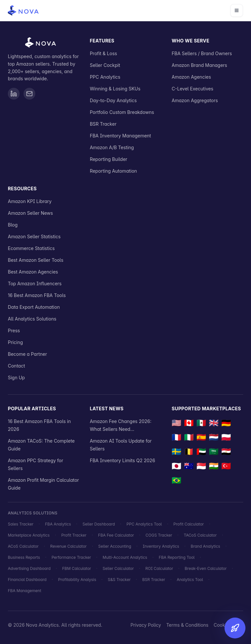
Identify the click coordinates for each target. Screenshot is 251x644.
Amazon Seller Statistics (34, 236)
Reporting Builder (109, 159)
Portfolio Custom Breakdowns (122, 112)
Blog (13, 225)
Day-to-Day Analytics (113, 100)
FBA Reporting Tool (177, 557)
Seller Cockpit (105, 65)
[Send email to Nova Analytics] (29, 94)
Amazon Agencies (191, 77)
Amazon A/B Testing (112, 147)
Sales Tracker (21, 524)
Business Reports (24, 557)
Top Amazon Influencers (35, 283)
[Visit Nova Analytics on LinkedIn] (14, 94)
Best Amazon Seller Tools (36, 260)
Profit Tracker (74, 535)
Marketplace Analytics (29, 535)
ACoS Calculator (23, 546)
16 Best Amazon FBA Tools (37, 295)
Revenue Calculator (69, 546)
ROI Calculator (159, 568)
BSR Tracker (103, 124)
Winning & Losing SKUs (115, 89)
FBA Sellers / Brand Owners (202, 53)
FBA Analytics (58, 524)
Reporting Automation (113, 171)
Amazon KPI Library (30, 201)
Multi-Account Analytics (125, 557)
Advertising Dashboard (29, 568)
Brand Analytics (206, 546)
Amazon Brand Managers (199, 65)
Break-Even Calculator (206, 568)
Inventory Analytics (161, 546)
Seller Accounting (115, 546)
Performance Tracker (71, 557)
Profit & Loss (104, 53)
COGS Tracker (159, 535)
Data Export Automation (34, 307)
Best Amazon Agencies (33, 272)
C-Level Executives (192, 89)
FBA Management (25, 591)
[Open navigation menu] (237, 10)
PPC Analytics (105, 77)
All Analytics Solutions (32, 319)
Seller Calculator (118, 568)
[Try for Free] (233, 626)
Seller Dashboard (99, 524)
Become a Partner (27, 354)
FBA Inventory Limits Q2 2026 (123, 460)
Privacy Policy (146, 625)
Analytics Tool (190, 580)
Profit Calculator (189, 524)
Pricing (15, 342)
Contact (17, 366)
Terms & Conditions (187, 625)
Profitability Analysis (77, 580)
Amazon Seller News (30, 213)
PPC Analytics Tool (144, 524)
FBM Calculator (76, 568)
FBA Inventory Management (121, 136)
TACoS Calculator (200, 535)
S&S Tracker (119, 580)
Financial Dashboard (27, 580)
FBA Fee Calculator (116, 535)
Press (14, 330)
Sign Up (16, 377)
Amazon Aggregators (195, 100)
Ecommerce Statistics (31, 248)
